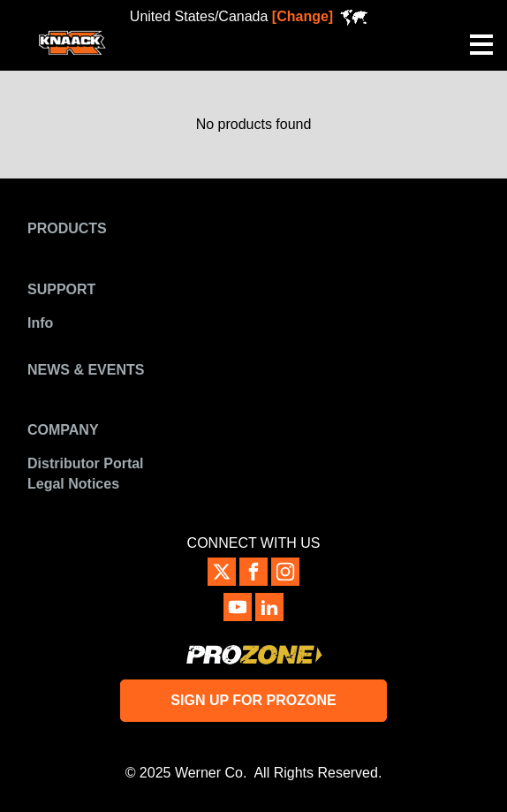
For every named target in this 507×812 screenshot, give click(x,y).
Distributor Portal (86, 463)
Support (61, 289)
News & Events (86, 370)
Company (63, 430)
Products (67, 228)
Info (40, 323)
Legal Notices (73, 484)
